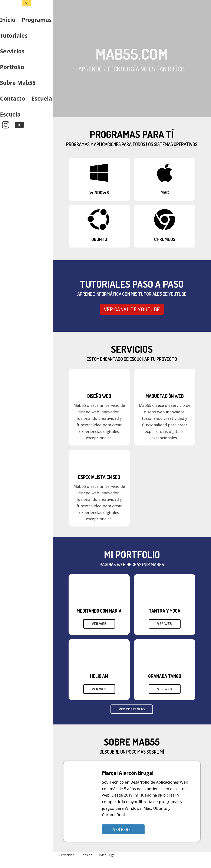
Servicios (12, 51)
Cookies (86, 855)
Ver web (99, 624)
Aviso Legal (107, 855)
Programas (37, 20)
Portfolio (12, 67)
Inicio (8, 20)
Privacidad (67, 855)
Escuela (42, 98)
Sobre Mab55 (18, 83)
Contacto (13, 98)
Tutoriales (14, 36)
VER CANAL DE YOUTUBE (132, 309)
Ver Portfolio (132, 709)
